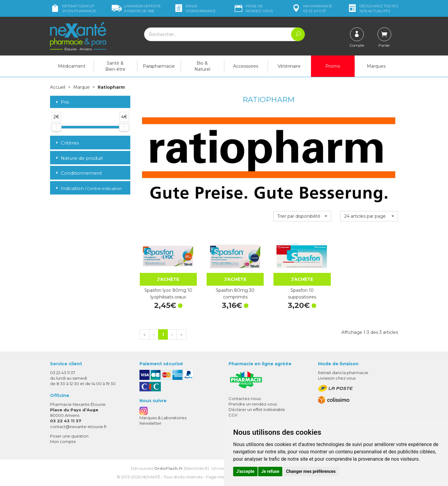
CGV (233, 415)
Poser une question (69, 436)
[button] (302, 216)
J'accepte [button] (245, 471)
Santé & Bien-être (115, 66)
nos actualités (373, 8)
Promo (333, 66)
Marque (81, 87)
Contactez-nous (245, 398)
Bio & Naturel (202, 66)
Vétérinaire (289, 66)
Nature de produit (79, 158)
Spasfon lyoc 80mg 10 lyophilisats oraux (168, 294)
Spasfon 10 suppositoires (302, 294)
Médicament (72, 66)
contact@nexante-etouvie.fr (78, 427)
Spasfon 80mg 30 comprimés (235, 294)
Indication (88, 188)
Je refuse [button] (270, 471)
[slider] (56, 127)
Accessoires (246, 66)
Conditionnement (78, 173)
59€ (136, 8)
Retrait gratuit (73, 8)
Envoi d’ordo (195, 8)
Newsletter (150, 423)
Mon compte (63, 441)
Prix (62, 102)
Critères (67, 143)
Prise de (253, 8)
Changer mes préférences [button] (311, 471)
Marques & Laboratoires (163, 418)
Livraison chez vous (337, 378)
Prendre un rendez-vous (253, 404)
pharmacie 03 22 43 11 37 (312, 8)
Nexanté (151, 477)
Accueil (58, 87)
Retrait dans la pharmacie (343, 373)
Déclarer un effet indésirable (257, 409)
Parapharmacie (159, 66)
